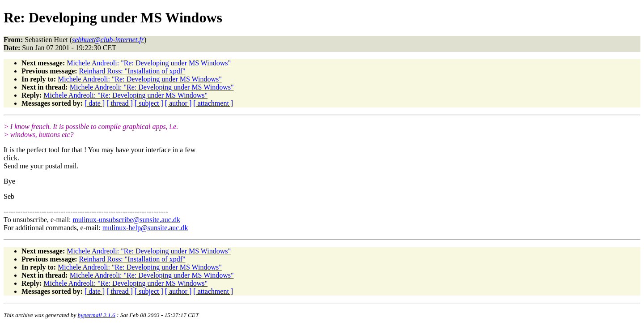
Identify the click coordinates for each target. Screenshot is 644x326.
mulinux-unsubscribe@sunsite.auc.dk (126, 220)
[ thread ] (120, 103)
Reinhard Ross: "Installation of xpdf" (132, 71)
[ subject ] (149, 103)
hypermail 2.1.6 (97, 315)
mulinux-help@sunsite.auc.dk (145, 228)
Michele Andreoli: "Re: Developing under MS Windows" (149, 63)
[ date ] (95, 103)
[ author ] (178, 103)
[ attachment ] (213, 103)
